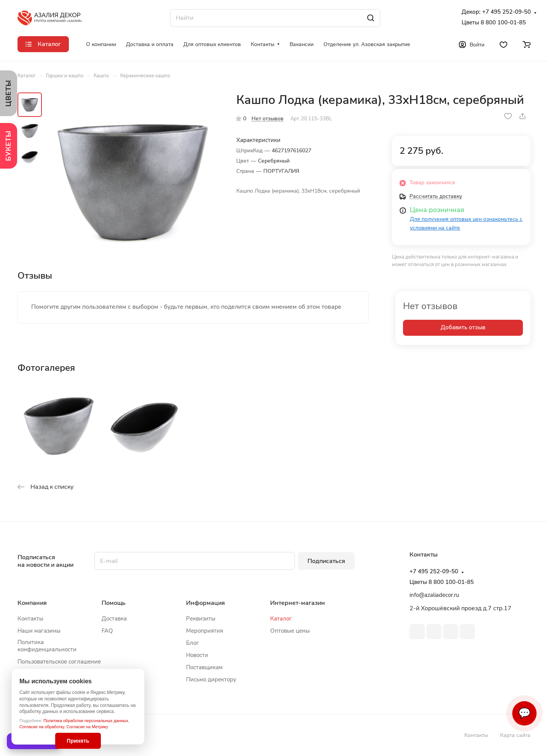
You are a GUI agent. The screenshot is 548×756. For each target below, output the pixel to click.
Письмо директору (211, 679)
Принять (78, 741)
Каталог (281, 619)
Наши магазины (39, 631)
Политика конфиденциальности (47, 646)
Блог (193, 643)
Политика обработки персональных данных (86, 721)
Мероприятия (205, 631)
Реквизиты (201, 619)
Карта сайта (515, 735)
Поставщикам (204, 667)
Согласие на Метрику (87, 727)
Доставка (114, 619)
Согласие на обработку (42, 727)
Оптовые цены (290, 631)
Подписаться (326, 561)
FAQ (107, 631)
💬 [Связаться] (524, 713)
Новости (197, 655)
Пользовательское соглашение (59, 662)
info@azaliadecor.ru (434, 595)
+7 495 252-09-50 (507, 12)
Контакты (30, 619)
